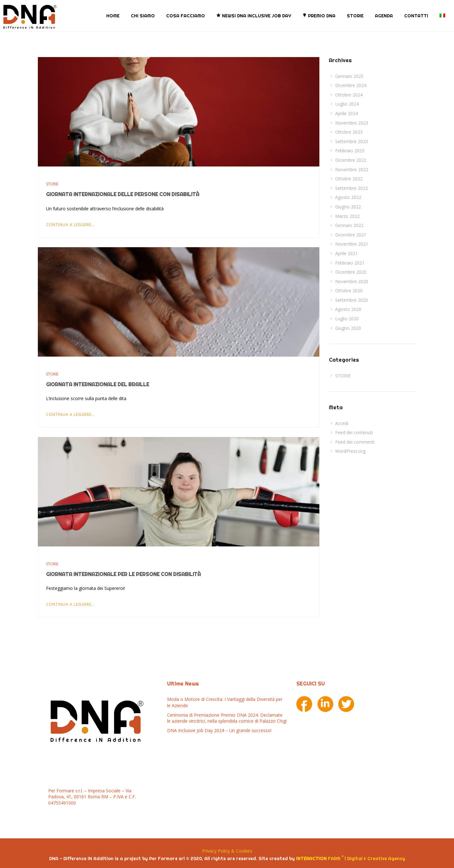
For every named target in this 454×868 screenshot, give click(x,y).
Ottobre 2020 (349, 291)
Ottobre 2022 (349, 179)
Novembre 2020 (352, 281)
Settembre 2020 (352, 300)
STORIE (355, 16)
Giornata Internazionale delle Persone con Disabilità (123, 194)
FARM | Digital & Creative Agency (351, 858)
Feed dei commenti (355, 442)
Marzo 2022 (347, 216)
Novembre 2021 (352, 244)
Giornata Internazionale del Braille (98, 384)
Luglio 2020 (347, 319)
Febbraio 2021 (350, 262)
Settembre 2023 (352, 141)
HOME (113, 16)
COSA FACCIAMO (186, 16)
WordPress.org (350, 451)
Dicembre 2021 (351, 234)
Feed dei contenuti (354, 432)
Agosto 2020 (348, 309)
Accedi (342, 423)
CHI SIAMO (143, 16)
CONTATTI (416, 16)
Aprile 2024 (346, 113)
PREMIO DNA (319, 16)
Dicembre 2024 (351, 85)
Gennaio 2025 (349, 76)
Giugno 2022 (348, 207)
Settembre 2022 (352, 188)
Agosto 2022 (348, 197)
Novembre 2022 (352, 169)
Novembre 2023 (352, 122)
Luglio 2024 (347, 104)
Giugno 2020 (348, 328)
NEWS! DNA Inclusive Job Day (254, 16)
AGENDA (384, 16)
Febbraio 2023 (350, 151)
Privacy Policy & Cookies (227, 851)
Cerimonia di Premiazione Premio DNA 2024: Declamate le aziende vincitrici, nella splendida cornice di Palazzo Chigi (227, 718)
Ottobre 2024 (349, 95)
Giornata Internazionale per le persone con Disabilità (123, 574)
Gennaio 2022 (349, 225)
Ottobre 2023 (349, 132)
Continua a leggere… (70, 224)
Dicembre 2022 (351, 160)
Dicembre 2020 (351, 272)
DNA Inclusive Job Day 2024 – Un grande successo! (219, 730)
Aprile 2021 (346, 253)
